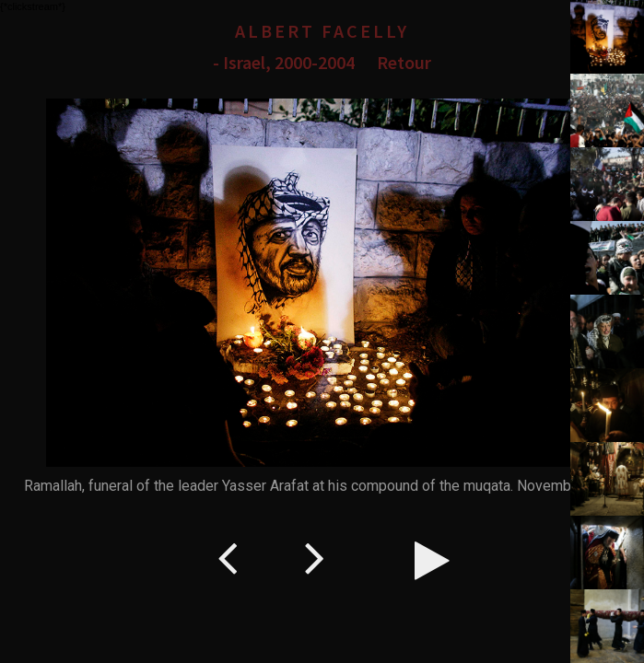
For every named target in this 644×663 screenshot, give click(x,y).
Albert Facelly (322, 31)
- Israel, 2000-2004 (284, 62)
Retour (404, 62)
